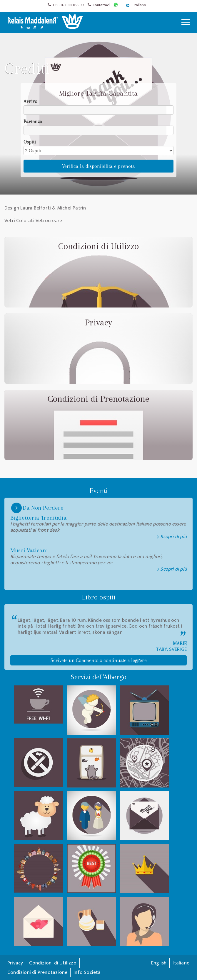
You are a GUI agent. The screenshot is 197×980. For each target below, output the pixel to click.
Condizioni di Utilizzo (53, 963)
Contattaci (101, 5)
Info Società (87, 972)
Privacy (15, 963)
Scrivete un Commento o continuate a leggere (99, 660)
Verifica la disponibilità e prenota (98, 166)
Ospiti (30, 142)
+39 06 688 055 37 (68, 5)
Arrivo (30, 101)
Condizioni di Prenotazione (37, 972)
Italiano (137, 5)
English (159, 963)
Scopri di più (173, 570)
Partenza (33, 122)
